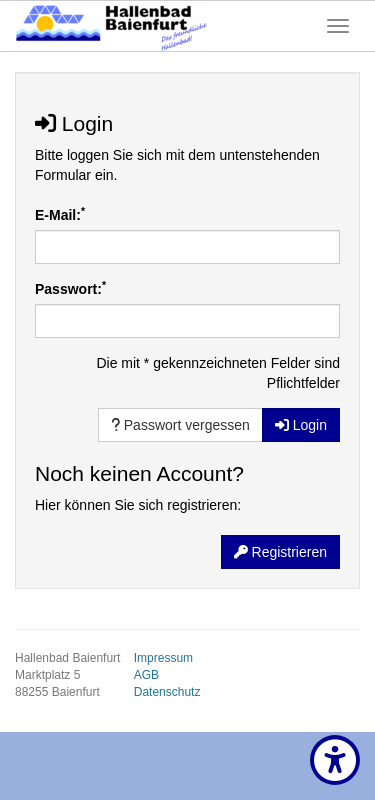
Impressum (163, 658)
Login (301, 425)
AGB (146, 675)
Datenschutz (167, 692)
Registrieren (280, 552)
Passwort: (70, 288)
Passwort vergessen (180, 425)
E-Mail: (60, 214)
